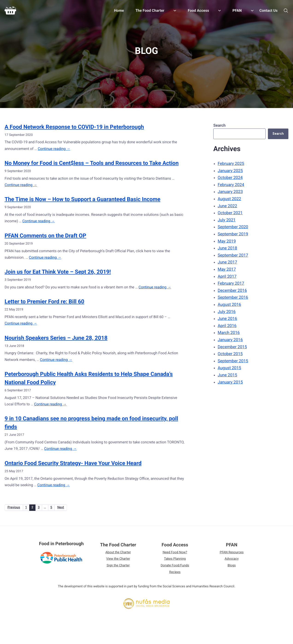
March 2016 (228, 333)
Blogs (232, 567)
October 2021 (229, 213)
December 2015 (231, 347)
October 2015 (229, 354)
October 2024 (229, 178)
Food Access (175, 546)
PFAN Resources (232, 554)
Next (75, 508)
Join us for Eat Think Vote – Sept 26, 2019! (58, 272)
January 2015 (229, 382)
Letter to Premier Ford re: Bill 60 (44, 302)
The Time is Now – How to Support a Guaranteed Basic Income (82, 199)
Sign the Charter (118, 567)
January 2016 (229, 340)
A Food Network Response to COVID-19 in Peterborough (74, 127)
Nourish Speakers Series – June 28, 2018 (56, 338)
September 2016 (232, 297)
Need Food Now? (175, 554)
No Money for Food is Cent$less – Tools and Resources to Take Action (92, 163)
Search (218, 126)
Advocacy (232, 561)
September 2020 (232, 227)
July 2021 (226, 220)
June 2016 (226, 319)
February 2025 (230, 164)
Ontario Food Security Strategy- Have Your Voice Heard (73, 463)
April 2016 (226, 326)
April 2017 (226, 277)
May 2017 (226, 269)
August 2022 (228, 199)
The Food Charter (118, 546)
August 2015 (228, 368)
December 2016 (231, 291)
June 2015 (226, 375)
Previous (16, 508)
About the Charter (118, 554)
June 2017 (226, 262)
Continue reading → (54, 149)
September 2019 (232, 234)
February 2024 (230, 185)
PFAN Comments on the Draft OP (45, 236)
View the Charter (118, 561)
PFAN (232, 546)
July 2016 (226, 312)
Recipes (175, 574)
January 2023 (229, 192)
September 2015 (232, 361)
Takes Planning (175, 561)
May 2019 (226, 241)
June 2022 (226, 206)
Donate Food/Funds (175, 567)
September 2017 (232, 255)
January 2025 (229, 171)
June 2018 (226, 248)
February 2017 (230, 283)
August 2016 (228, 305)
